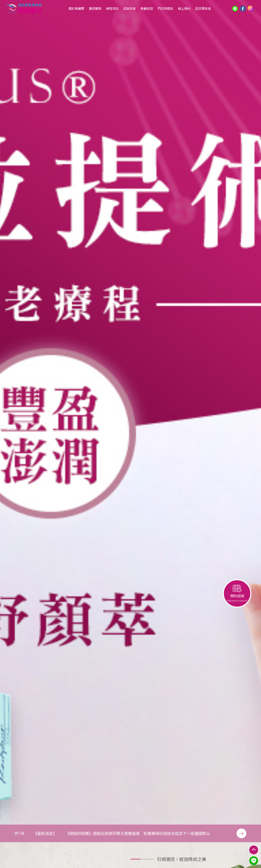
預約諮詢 (237, 593)
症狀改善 (130, 8)
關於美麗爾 (76, 8)
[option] (130, 412)
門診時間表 (165, 8)
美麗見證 (147, 8)
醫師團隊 (95, 8)
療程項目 (112, 8)
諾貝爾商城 (203, 8)
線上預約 (184, 8)
